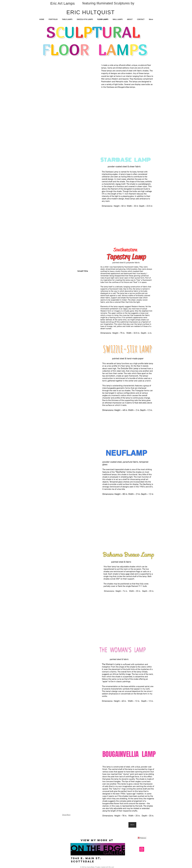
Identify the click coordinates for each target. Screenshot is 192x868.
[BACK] (132, 825)
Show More (66, 815)
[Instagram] (142, 849)
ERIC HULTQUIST (90, 12)
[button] (66, 100)
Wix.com (111, 867)
